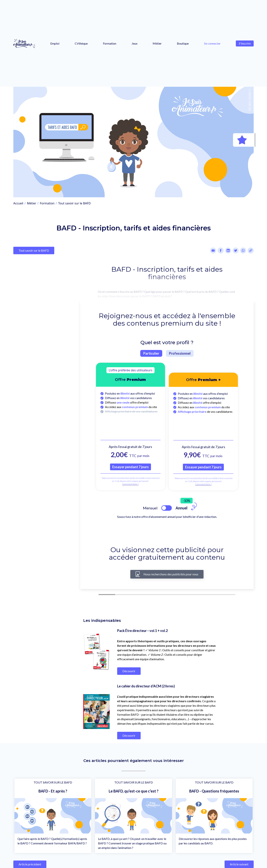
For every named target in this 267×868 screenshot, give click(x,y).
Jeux (135, 43)
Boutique (183, 43)
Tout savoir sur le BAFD (74, 203)
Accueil (18, 203)
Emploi (55, 43)
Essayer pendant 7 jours (130, 467)
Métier (157, 43)
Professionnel (180, 353)
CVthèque (81, 43)
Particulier (151, 353)
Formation (110, 43)
